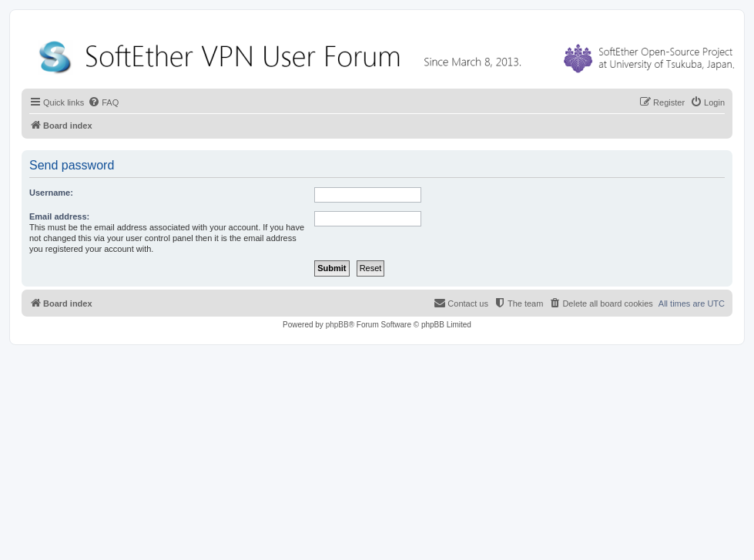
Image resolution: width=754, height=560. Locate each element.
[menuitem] (103, 102)
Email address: (59, 216)
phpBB (337, 325)
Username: (51, 193)
